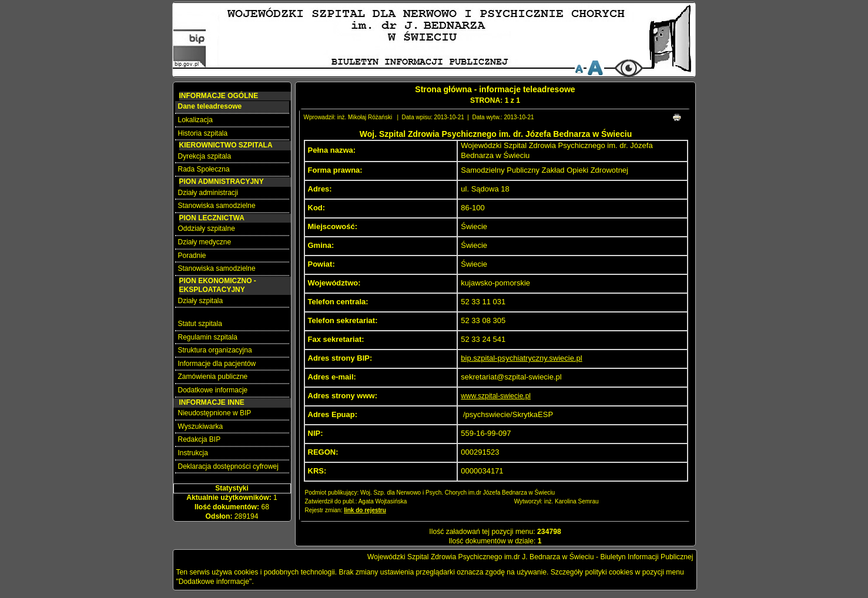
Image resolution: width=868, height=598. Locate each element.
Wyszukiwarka (201, 426)
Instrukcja (193, 453)
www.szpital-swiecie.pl (496, 396)
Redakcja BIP (200, 439)
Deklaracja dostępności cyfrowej (228, 466)
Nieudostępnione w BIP (215, 413)
